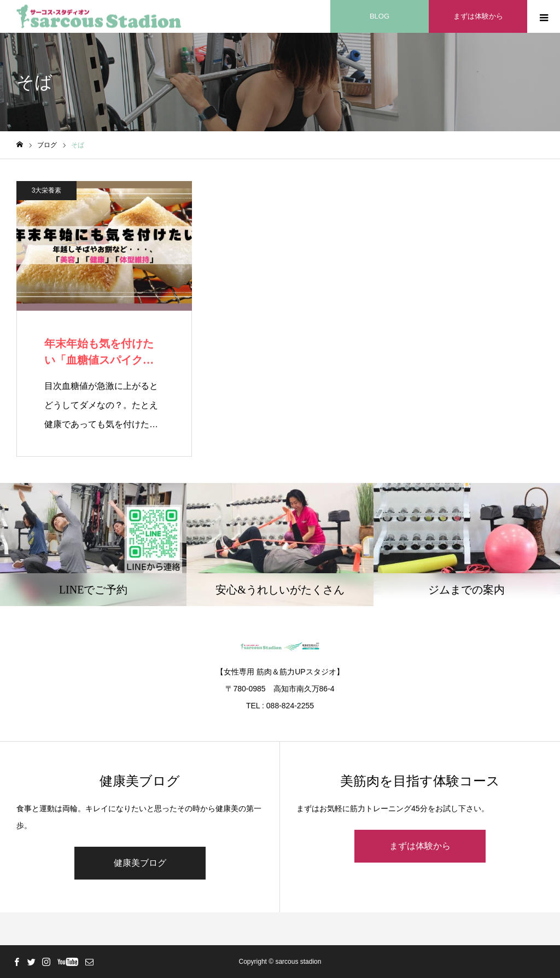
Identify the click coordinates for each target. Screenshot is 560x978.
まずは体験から (420, 846)
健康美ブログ (140, 863)
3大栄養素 (47, 190)
